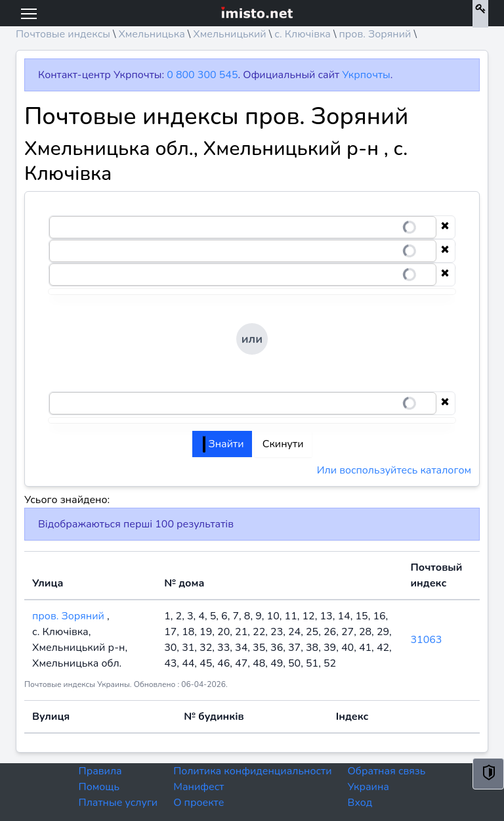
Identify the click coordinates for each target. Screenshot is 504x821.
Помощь (99, 787)
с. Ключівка (303, 34)
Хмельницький (229, 34)
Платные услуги (118, 803)
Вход (360, 803)
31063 (426, 640)
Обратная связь (387, 771)
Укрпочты (366, 75)
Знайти (223, 444)
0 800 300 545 (202, 75)
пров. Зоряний (375, 34)
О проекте (199, 803)
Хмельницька (151, 34)
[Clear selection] (445, 227)
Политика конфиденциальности (252, 771)
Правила (100, 771)
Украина (368, 787)
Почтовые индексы (63, 34)
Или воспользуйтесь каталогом (394, 470)
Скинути (283, 444)
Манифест (199, 787)
